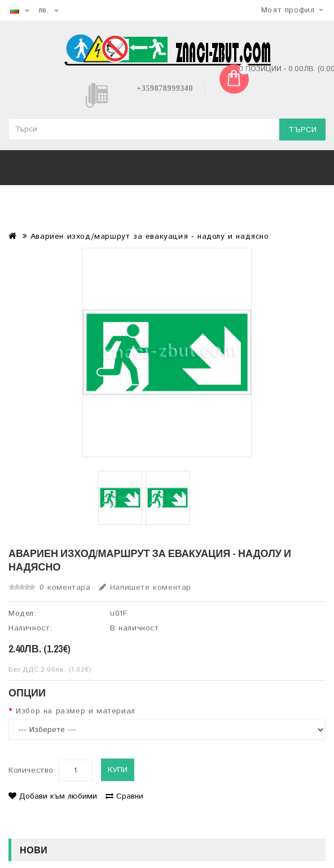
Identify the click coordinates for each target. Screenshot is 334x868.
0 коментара (65, 588)
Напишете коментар (145, 588)
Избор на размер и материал (76, 711)
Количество (31, 770)
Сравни (124, 796)
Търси (302, 130)
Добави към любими (53, 796)
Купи (118, 770)
